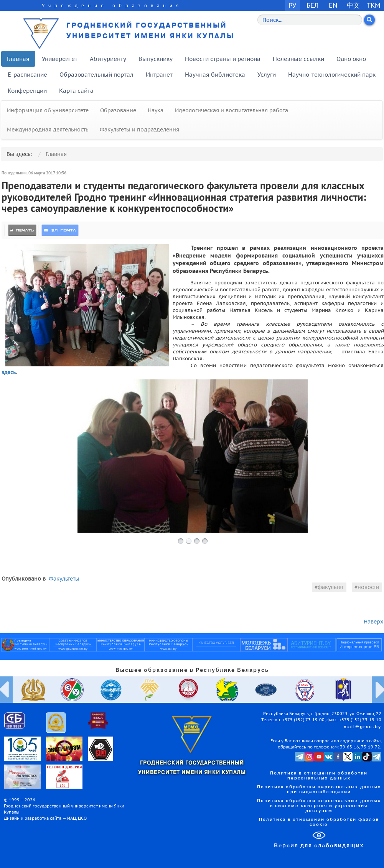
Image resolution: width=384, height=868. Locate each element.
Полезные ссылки (298, 59)
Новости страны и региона (223, 59)
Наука (156, 110)
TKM (374, 5)
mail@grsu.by (363, 727)
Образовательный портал (96, 75)
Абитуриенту (108, 59)
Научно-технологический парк (332, 75)
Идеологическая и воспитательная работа (232, 110)
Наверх (373, 622)
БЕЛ (313, 5)
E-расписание (27, 75)
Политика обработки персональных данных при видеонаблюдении (319, 790)
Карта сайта (76, 91)
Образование (118, 110)
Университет (60, 59)
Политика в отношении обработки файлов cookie (319, 822)
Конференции (27, 91)
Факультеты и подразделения (139, 130)
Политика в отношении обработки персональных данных (319, 776)
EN (333, 5)
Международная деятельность (48, 130)
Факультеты (64, 579)
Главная (18, 59)
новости (368, 587)
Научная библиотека (215, 75)
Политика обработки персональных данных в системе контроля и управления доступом (319, 806)
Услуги (267, 75)
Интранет (159, 75)
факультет (331, 587)
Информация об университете (48, 110)
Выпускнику (156, 59)
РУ (292, 5)
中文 (353, 5)
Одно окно (351, 59)
